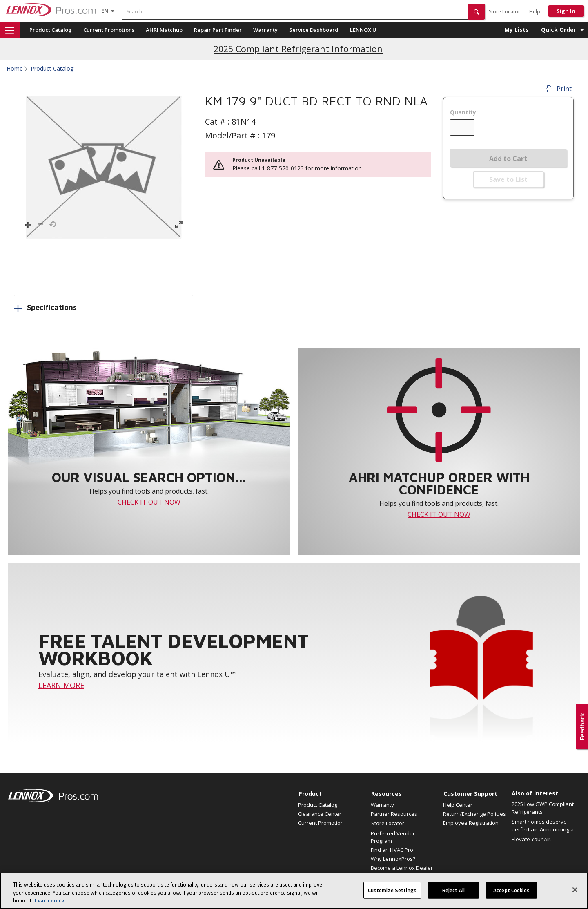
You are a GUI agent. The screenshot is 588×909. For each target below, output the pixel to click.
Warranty (265, 30)
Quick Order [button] (559, 30)
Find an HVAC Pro (392, 850)
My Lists (517, 30)
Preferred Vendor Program (393, 837)
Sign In (566, 11)
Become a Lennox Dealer (402, 868)
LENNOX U (363, 30)
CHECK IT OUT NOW (149, 502)
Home (15, 69)
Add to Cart (508, 159)
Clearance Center (320, 814)
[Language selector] (105, 11)
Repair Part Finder (218, 30)
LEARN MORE (61, 685)
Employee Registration (471, 823)
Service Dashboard (314, 30)
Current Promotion (321, 823)
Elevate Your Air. (532, 839)
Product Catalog (51, 30)
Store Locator (504, 12)
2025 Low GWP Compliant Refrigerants (543, 808)
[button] (477, 12)
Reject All (453, 895)
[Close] (575, 894)
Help (535, 12)
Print (559, 89)
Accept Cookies (511, 895)
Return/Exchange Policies (474, 814)
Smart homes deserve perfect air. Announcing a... (545, 826)
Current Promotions (109, 30)
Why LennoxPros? (393, 859)
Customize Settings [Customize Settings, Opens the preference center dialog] (392, 895)
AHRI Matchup (164, 30)
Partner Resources (394, 814)
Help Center (458, 805)
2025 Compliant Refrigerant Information (298, 49)
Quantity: (464, 112)
